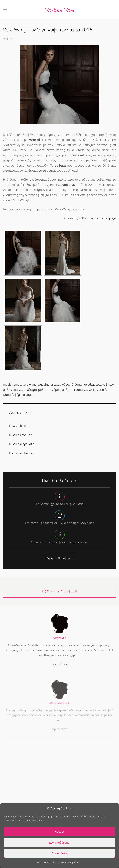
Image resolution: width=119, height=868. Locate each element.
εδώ (81, 209)
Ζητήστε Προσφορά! (59, 558)
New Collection (19, 426)
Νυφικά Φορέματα (22, 444)
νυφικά (102, 390)
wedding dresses (49, 384)
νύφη (92, 390)
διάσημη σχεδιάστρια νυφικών (93, 384)
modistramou (12, 384)
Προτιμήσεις (59, 853)
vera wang (30, 384)
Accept (60, 831)
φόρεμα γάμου (24, 395)
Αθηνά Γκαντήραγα (104, 218)
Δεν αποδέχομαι (59, 842)
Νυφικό (8, 39)
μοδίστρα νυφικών (75, 390)
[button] (5, 9)
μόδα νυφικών (13, 390)
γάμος (66, 384)
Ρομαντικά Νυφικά (22, 453)
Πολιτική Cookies (46, 863)
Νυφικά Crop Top (21, 435)
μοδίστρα (30, 390)
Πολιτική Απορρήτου (69, 863)
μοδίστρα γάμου (49, 390)
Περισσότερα (59, 663)
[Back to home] (60, 9)
